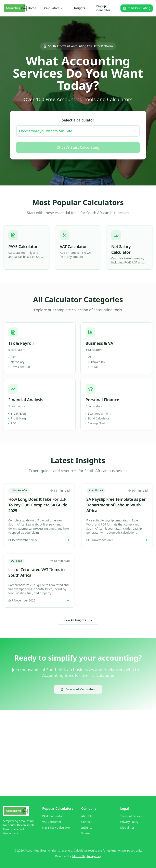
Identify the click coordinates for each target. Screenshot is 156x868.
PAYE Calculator (53, 816)
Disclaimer (127, 827)
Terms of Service (131, 816)
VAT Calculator (52, 822)
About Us (87, 816)
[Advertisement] (78, 745)
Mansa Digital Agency (87, 856)
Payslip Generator (103, 8)
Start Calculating (137, 8)
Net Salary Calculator (56, 827)
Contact (86, 822)
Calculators (54, 8)
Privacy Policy (129, 822)
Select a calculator (78, 120)
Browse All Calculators (78, 689)
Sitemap (87, 833)
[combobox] (78, 131)
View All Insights (78, 620)
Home (32, 8)
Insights (81, 8)
